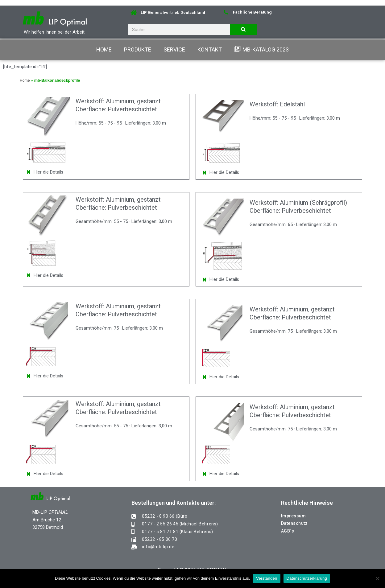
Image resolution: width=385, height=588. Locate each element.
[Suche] (243, 30)
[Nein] (377, 578)
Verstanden (267, 578)
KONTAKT (210, 49)
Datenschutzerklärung (307, 578)
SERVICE (174, 49)
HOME (104, 49)
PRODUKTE (138, 49)
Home (25, 80)
